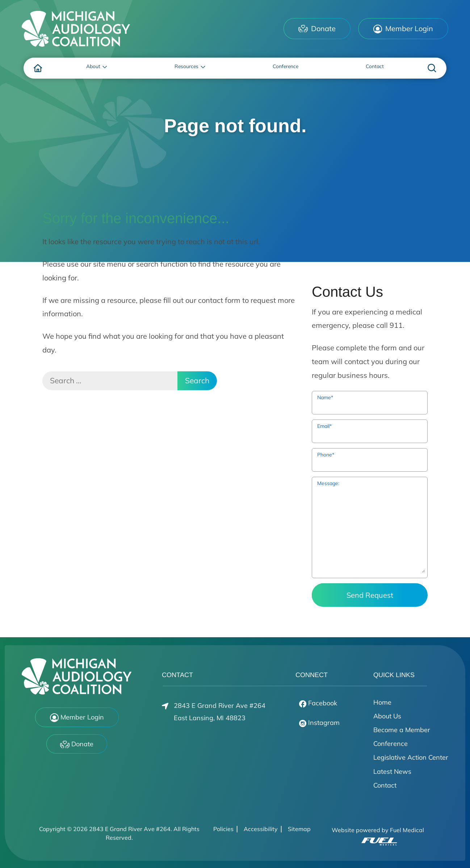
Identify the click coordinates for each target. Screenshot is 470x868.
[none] (96, 68)
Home (382, 702)
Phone (326, 455)
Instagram (319, 723)
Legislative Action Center (411, 757)
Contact (385, 785)
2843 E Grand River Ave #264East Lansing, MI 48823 (213, 712)
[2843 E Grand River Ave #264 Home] (76, 29)
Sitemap (299, 829)
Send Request (370, 595)
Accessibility (261, 829)
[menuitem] (38, 68)
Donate (317, 28)
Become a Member (402, 730)
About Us (387, 716)
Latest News (392, 771)
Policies (223, 829)
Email (324, 426)
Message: (328, 483)
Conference (391, 744)
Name (325, 397)
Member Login (403, 29)
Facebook (318, 703)
